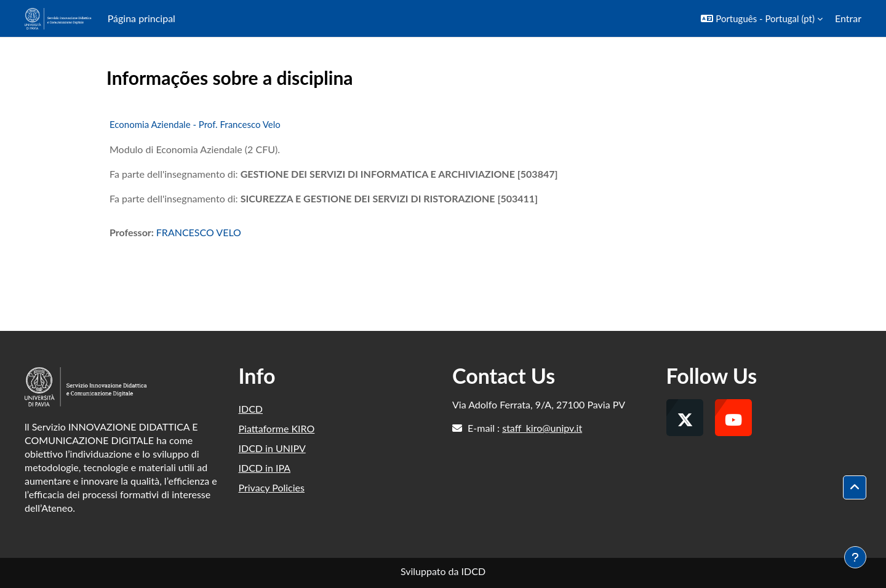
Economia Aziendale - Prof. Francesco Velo (195, 124)
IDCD (251, 409)
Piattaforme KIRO (277, 428)
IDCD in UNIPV (272, 448)
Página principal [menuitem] (142, 18)
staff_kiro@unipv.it (542, 428)
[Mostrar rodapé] (855, 557)
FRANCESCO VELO (199, 232)
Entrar (848, 18)
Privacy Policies (272, 487)
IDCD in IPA (265, 468)
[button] (762, 18)
